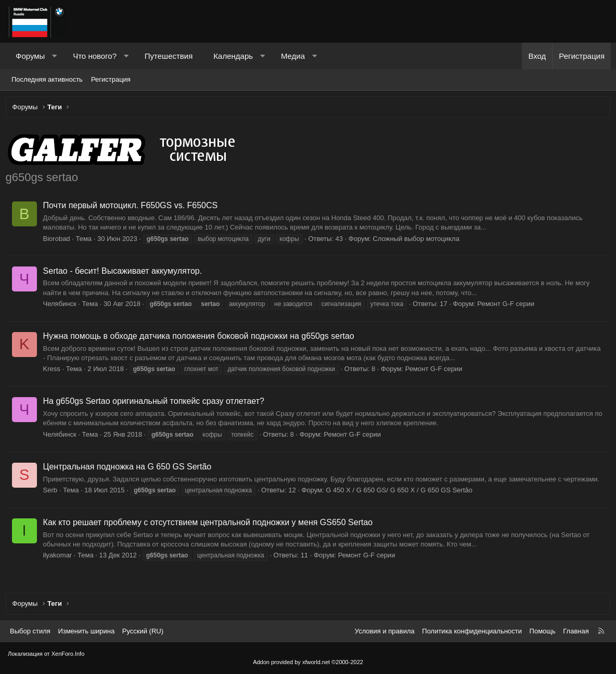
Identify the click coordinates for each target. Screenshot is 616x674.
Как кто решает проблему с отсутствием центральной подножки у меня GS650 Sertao (210, 524)
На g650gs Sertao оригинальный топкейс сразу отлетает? (156, 404)
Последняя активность (47, 79)
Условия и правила (385, 631)
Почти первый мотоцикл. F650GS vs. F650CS (133, 208)
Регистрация (111, 79)
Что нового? (95, 56)
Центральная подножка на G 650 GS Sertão (130, 469)
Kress (54, 371)
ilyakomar (60, 558)
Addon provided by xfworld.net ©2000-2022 (308, 662)
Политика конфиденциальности (472, 631)
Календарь (233, 56)
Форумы (30, 56)
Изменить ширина (86, 631)
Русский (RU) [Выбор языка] (143, 631)
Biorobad (59, 241)
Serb (52, 492)
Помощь (543, 631)
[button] (54, 56)
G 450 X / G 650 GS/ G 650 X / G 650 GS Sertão (402, 492)
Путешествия (169, 56)
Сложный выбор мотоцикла (418, 241)
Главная (576, 631)
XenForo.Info (68, 654)
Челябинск (62, 306)
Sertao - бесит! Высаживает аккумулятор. (125, 273)
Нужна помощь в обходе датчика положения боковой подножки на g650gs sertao (201, 339)
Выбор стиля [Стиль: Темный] (30, 631)
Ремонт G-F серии (508, 306)
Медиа (293, 56)
